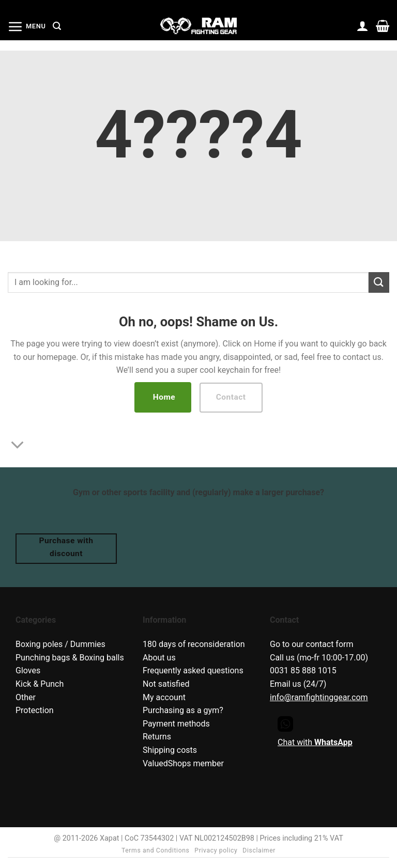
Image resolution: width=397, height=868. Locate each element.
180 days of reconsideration (194, 644)
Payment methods (176, 724)
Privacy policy (216, 850)
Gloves (28, 670)
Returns (157, 737)
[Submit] (379, 282)
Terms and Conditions (156, 850)
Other (26, 697)
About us (159, 658)
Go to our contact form (312, 644)
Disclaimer (259, 850)
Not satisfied (166, 684)
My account (164, 697)
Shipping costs (170, 750)
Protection (35, 710)
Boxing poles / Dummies (60, 644)
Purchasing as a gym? (183, 710)
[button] (27, 26)
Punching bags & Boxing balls (70, 658)
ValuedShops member (183, 763)
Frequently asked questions (193, 670)
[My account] (363, 26)
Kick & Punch (40, 684)
